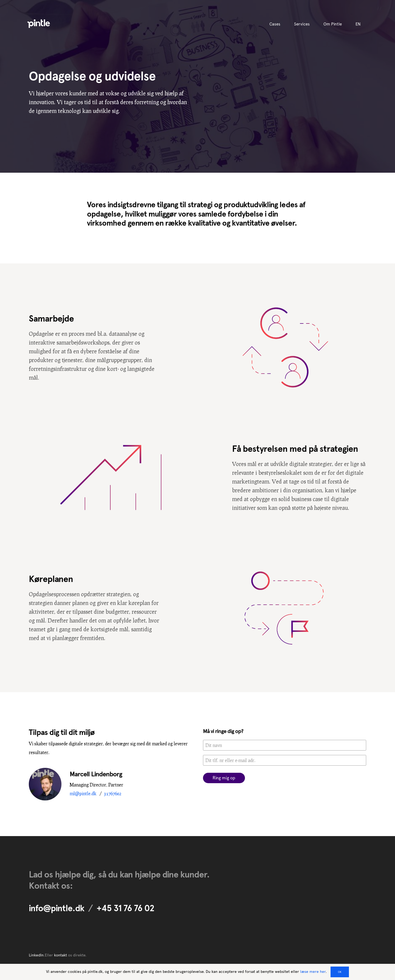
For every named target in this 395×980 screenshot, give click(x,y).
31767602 (113, 793)
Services (302, 24)
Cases (275, 24)
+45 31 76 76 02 (125, 908)
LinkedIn (36, 955)
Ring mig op (224, 778)
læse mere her (313, 972)
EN (358, 24)
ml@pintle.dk (83, 793)
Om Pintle (333, 24)
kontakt (60, 955)
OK (340, 972)
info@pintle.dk (57, 908)
